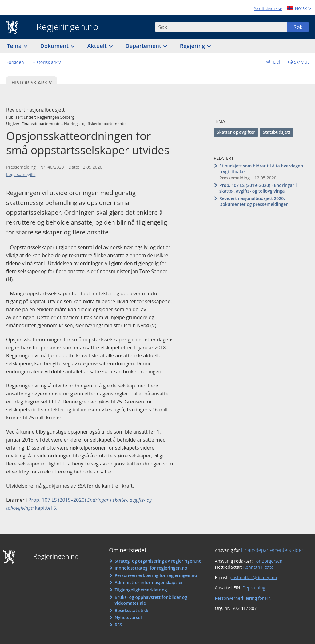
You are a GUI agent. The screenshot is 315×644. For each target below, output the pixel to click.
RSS (118, 625)
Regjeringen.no (63, 27)
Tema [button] (15, 46)
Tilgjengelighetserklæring (141, 590)
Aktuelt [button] (98, 46)
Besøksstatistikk (131, 610)
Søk (298, 27)
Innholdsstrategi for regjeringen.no (151, 568)
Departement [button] (144, 46)
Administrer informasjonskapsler (149, 582)
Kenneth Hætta (259, 567)
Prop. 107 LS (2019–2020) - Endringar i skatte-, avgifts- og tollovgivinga (258, 188)
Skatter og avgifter (236, 132)
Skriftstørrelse (268, 8)
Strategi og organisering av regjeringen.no (158, 561)
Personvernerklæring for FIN (243, 598)
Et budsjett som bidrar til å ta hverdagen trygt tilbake (261, 169)
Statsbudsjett (277, 132)
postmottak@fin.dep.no (253, 577)
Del (276, 62)
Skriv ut (302, 62)
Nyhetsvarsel (128, 617)
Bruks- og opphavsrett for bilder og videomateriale (151, 600)
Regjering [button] (193, 46)
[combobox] (221, 27)
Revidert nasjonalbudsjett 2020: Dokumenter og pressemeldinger (254, 201)
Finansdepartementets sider (272, 550)
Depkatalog (254, 588)
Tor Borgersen (268, 561)
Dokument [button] (55, 46)
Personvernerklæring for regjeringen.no (156, 575)
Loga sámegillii (21, 174)
